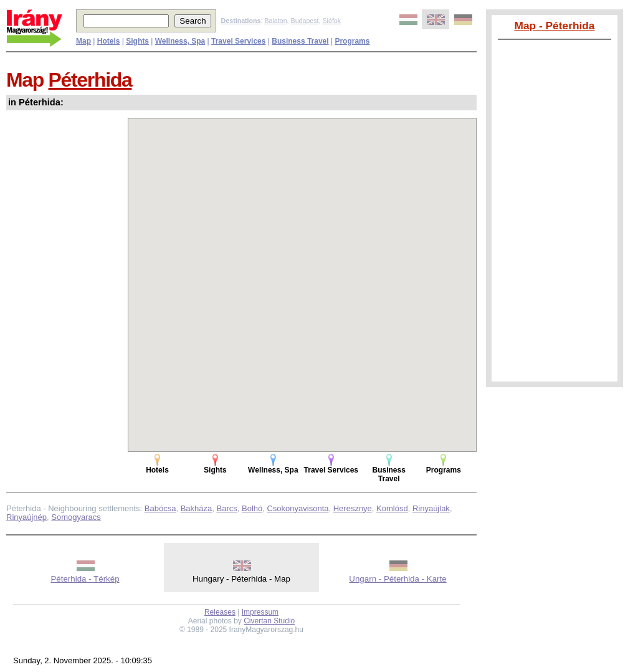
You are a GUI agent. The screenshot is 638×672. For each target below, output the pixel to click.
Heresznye (353, 508)
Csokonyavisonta (298, 508)
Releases (220, 612)
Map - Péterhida (554, 26)
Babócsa (160, 508)
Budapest (305, 21)
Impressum (260, 612)
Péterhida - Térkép (85, 579)
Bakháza (197, 508)
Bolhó (252, 508)
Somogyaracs (76, 517)
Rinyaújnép (26, 517)
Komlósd (392, 508)
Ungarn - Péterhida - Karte (398, 579)
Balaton (275, 21)
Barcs (227, 508)
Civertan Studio (269, 621)
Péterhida (90, 80)
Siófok (331, 21)
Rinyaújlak (431, 508)
